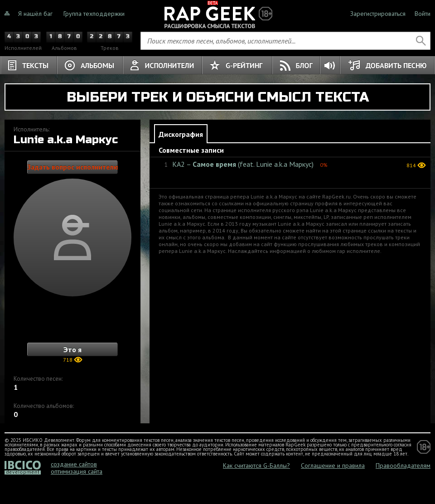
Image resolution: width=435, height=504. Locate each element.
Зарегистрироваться (378, 14)
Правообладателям (403, 465)
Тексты (29, 65)
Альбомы (90, 65)
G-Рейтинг (237, 65)
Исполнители (162, 65)
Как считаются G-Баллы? (256, 465)
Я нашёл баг (35, 14)
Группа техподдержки (94, 14)
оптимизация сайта (77, 471)
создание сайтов (74, 464)
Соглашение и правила (333, 465)
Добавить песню (387, 65)
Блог (296, 65)
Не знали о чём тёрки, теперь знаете (217, 14)
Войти (423, 14)
